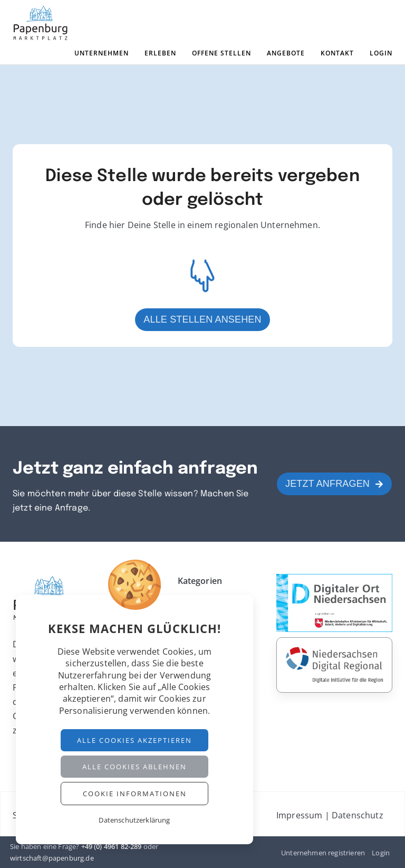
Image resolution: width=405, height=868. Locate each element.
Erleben (160, 53)
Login (381, 53)
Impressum (299, 815)
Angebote (286, 53)
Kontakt (337, 53)
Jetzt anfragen (334, 484)
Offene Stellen (221, 53)
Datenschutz (358, 815)
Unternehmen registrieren (323, 853)
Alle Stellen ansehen (202, 319)
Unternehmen (102, 53)
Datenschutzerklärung (134, 820)
